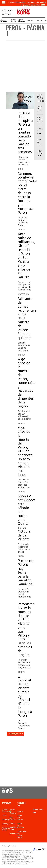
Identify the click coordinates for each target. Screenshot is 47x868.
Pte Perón (21, 93)
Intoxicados (22, 832)
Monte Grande (14, 20)
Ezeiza (12, 823)
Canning (31, 2)
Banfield (40, 20)
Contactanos (38, 809)
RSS (35, 813)
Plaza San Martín (20, 818)
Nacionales (21, 355)
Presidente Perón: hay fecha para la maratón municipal (26, 572)
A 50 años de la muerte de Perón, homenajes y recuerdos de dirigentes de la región (26, 383)
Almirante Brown (6, 829)
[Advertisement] (23, 66)
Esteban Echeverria (17, 2)
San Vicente (41, 2)
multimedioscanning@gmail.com (13, 854)
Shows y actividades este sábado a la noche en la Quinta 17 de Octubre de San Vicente (27, 518)
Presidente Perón (14, 828)
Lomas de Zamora (23, 294)
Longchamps (31, 20)
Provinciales (14, 834)
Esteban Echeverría (21, 20)
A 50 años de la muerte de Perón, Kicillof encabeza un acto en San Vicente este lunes (25, 451)
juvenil (20, 811)
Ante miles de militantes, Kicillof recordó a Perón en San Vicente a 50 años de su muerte (26, 256)
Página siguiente (15, 734)
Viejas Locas (20, 837)
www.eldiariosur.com (9, 850)
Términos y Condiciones (9, 846)
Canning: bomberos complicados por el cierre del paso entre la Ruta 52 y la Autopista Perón (28, 193)
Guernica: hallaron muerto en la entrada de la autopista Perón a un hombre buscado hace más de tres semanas (25, 125)
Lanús (4, 815)
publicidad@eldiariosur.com (12, 856)
